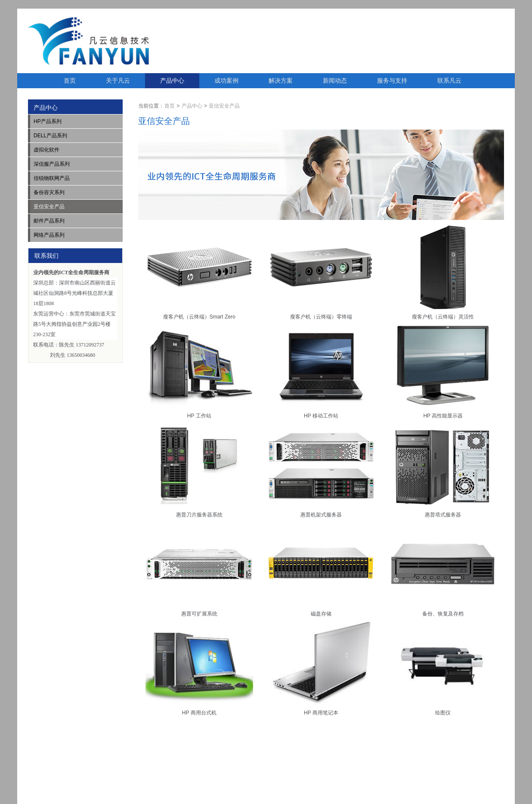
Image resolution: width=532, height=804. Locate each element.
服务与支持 (392, 80)
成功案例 (226, 80)
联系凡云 (449, 80)
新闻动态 (335, 80)
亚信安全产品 (224, 106)
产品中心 (172, 80)
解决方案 (281, 80)
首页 (70, 80)
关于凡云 (118, 80)
